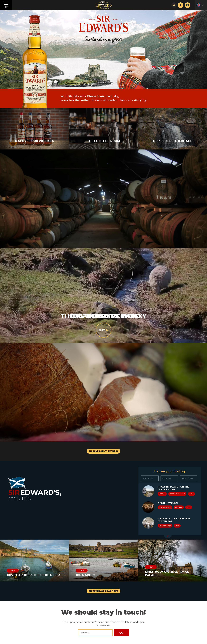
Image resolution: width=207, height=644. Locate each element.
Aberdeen (179, 507)
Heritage (162, 494)
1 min (189, 507)
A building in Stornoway (174, 535)
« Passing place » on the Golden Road (173, 488)
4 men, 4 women (168, 503)
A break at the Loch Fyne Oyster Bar (174, 520)
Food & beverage (165, 507)
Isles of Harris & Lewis (177, 494)
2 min (191, 494)
